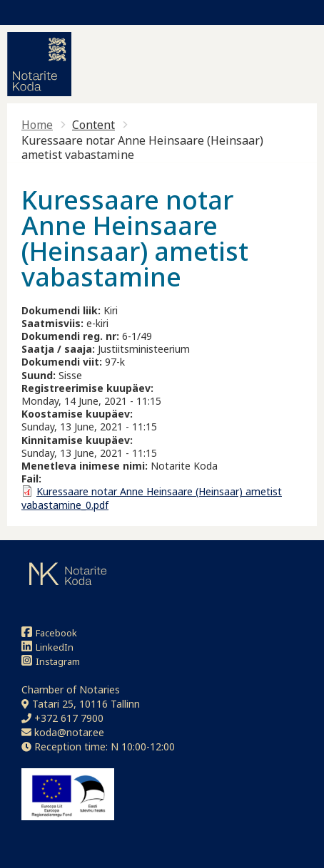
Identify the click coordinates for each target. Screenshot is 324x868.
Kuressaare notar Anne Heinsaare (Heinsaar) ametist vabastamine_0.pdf (152, 498)
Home (37, 125)
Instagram (51, 661)
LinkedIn (47, 647)
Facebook (49, 632)
